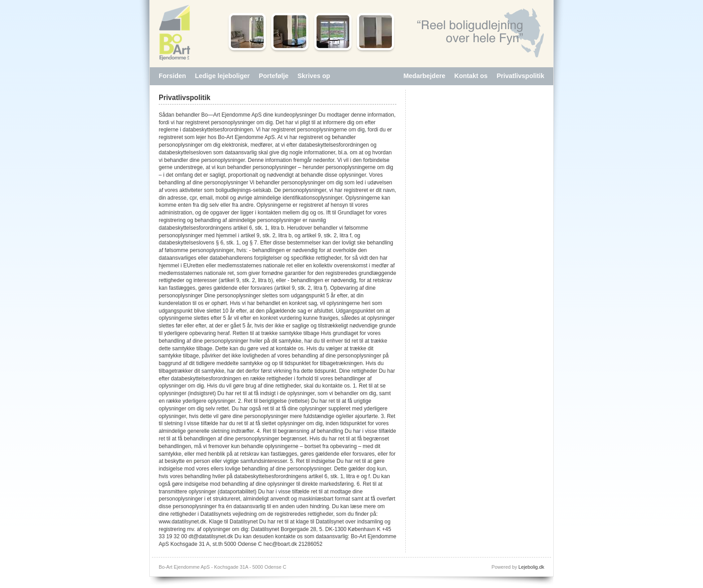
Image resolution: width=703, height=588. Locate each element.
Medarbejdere (425, 76)
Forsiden (172, 76)
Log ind (295, 567)
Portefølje (273, 76)
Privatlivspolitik (521, 76)
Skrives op (314, 76)
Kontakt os (471, 76)
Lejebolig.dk (531, 567)
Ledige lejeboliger (222, 76)
